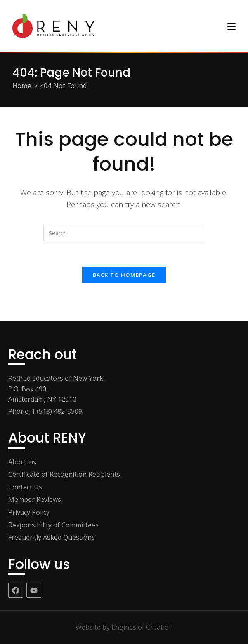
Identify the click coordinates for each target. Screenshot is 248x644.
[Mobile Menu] (231, 26)
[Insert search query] (124, 233)
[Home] (22, 86)
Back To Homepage (124, 275)
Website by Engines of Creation (124, 627)
